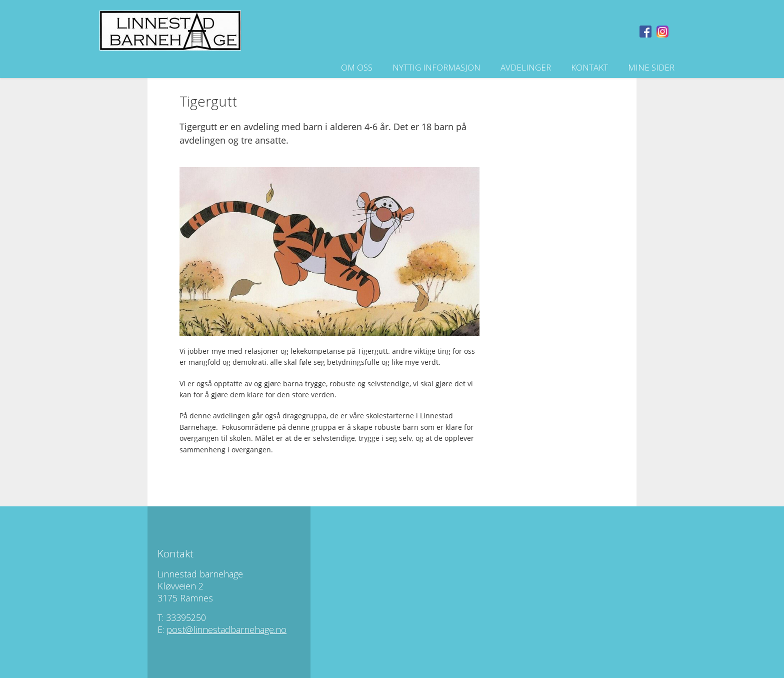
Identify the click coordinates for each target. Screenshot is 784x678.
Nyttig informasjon (436, 67)
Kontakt (589, 67)
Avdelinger (526, 67)
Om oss (357, 67)
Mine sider (651, 67)
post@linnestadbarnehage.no (226, 629)
